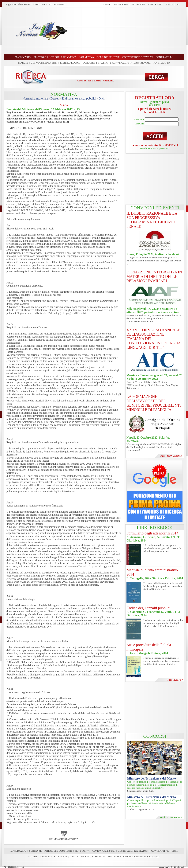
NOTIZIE (23, 63)
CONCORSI (89, 63)
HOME (107, 4)
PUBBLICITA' (121, 4)
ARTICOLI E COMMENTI (58, 851)
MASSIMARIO (18, 851)
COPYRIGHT (156, 4)
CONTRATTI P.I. (160, 851)
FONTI (169, 4)
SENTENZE (36, 851)
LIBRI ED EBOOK (70, 63)
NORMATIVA (82, 851)
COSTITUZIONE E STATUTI (133, 851)
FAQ (178, 4)
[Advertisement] (127, 30)
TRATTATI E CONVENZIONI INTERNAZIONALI (124, 63)
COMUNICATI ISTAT (104, 851)
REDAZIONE (138, 4)
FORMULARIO (162, 63)
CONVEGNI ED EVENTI (44, 63)
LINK (175, 851)
